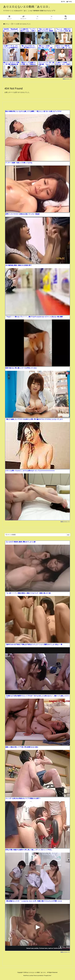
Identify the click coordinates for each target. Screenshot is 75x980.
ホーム (7, 24)
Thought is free (47, 975)
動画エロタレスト (68, 79)
